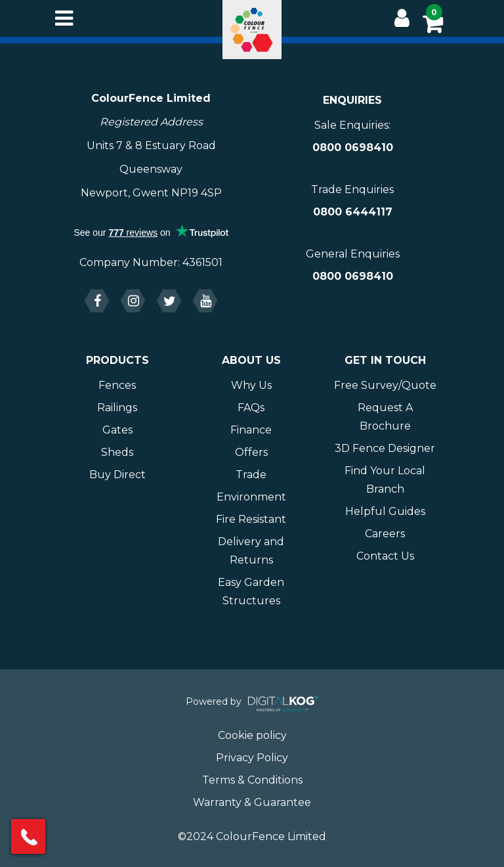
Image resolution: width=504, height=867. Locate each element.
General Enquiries (353, 254)
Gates (117, 430)
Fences (117, 385)
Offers (251, 452)
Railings (117, 408)
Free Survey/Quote (385, 385)
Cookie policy (252, 735)
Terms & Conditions (252, 780)
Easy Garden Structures (251, 591)
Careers (385, 534)
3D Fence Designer (385, 448)
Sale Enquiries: (352, 125)
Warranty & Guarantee (252, 802)
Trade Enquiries (352, 189)
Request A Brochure (385, 417)
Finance (251, 430)
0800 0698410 (353, 147)
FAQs (251, 408)
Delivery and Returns (251, 551)
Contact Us (385, 556)
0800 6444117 (353, 212)
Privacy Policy (252, 758)
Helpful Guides (385, 511)
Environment (251, 497)
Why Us (251, 385)
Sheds (117, 452)
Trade (251, 475)
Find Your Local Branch (385, 480)
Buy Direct (117, 475)
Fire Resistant (251, 519)
